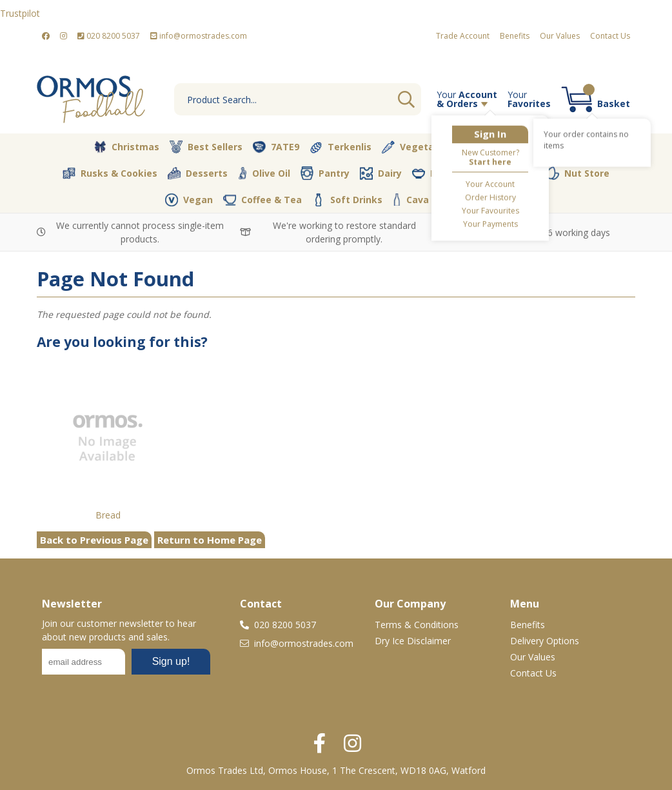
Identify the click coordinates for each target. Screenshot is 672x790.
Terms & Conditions (417, 625)
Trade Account (463, 36)
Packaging (473, 200)
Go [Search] (406, 99)
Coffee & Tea (262, 199)
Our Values (560, 36)
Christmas (126, 147)
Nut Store (578, 173)
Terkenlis (341, 147)
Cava (411, 200)
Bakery (554, 147)
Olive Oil (264, 173)
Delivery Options (545, 641)
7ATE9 (276, 147)
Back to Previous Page (94, 540)
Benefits (515, 36)
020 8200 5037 (109, 36)
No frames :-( (126, 666)
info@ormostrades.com (199, 36)
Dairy (381, 173)
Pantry (325, 173)
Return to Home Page (210, 540)
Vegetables (418, 147)
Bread (108, 515)
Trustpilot (20, 13)
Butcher (491, 147)
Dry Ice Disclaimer (413, 641)
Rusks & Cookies (110, 173)
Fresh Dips (445, 173)
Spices (512, 173)
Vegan (189, 200)
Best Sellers (206, 147)
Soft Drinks (347, 200)
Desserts (198, 173)
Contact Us (610, 36)
